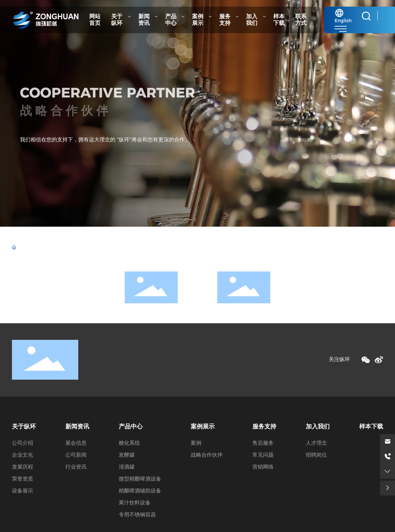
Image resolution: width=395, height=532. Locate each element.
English (343, 21)
